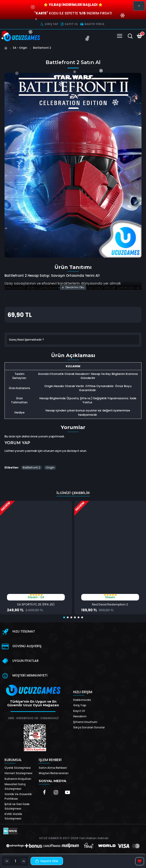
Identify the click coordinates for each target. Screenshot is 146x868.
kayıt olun (79, 451)
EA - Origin (20, 48)
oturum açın (52, 451)
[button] (64, 617)
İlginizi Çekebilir (73, 493)
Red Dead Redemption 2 (110, 605)
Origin (50, 467)
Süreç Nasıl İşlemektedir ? (26, 340)
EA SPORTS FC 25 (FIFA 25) (36, 605)
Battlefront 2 (31, 467)
